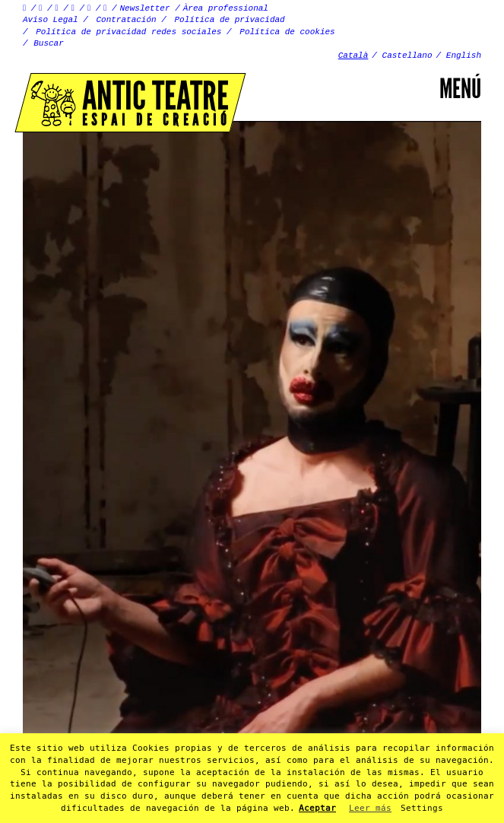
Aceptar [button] (317, 808)
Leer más (370, 808)
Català (353, 56)
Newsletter (145, 8)
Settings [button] (422, 808)
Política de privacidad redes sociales (128, 32)
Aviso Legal (51, 20)
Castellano (407, 56)
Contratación (126, 20)
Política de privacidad (230, 20)
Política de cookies (287, 32)
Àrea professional (226, 8)
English (464, 56)
